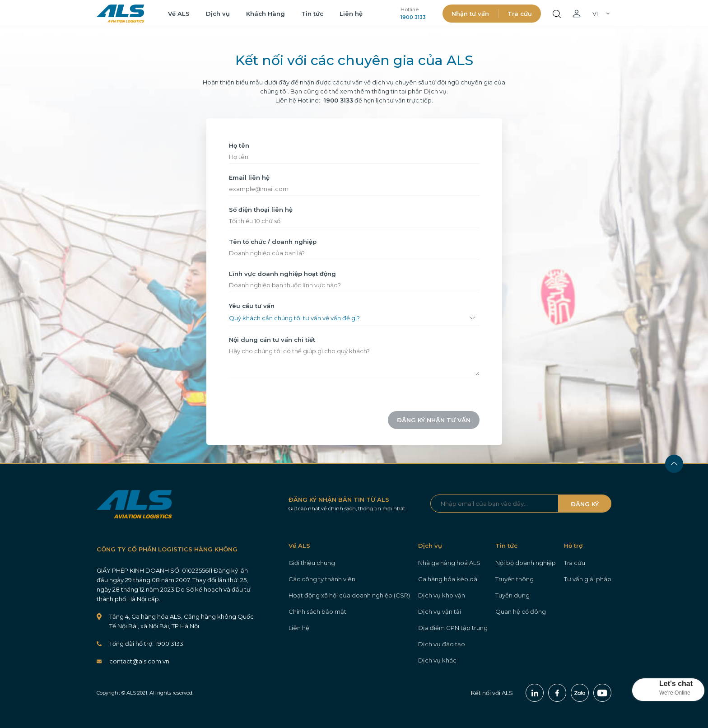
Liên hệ (351, 14)
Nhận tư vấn (470, 14)
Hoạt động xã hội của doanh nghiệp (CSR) (349, 595)
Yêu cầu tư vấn (252, 306)
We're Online (675, 693)
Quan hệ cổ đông (521, 611)
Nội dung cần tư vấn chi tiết (272, 340)
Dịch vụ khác (437, 660)
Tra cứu (520, 14)
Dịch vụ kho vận (442, 595)
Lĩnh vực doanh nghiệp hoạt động (282, 274)
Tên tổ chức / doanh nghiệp (273, 242)
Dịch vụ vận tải (440, 611)
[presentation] (275, 420)
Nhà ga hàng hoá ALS (449, 563)
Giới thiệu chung (312, 563)
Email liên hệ (249, 177)
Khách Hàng (265, 14)
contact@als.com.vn (139, 661)
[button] (668, 690)
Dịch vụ (218, 14)
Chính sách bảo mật (317, 611)
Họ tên (239, 145)
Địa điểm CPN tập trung (453, 628)
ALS (120, 14)
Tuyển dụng (512, 595)
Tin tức (312, 14)
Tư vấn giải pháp (588, 579)
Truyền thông (515, 579)
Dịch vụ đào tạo (442, 644)
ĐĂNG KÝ (585, 504)
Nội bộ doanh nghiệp (526, 563)
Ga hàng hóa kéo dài (448, 579)
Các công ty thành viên (322, 579)
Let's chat (676, 684)
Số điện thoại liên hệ (261, 210)
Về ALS (179, 14)
